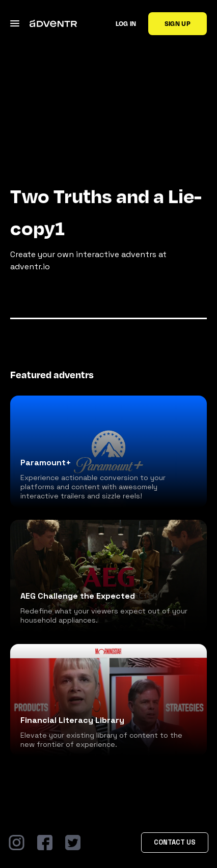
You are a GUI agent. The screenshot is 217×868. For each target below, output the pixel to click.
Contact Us (175, 842)
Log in (126, 23)
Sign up (178, 23)
